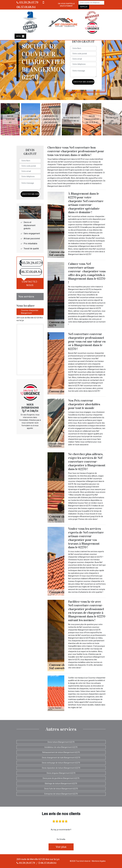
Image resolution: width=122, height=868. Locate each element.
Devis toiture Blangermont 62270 (61, 742)
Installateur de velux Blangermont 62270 (61, 747)
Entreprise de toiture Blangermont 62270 (61, 794)
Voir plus (61, 847)
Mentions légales (99, 861)
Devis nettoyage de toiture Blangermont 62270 (61, 763)
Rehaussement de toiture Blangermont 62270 (61, 752)
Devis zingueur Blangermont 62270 (61, 773)
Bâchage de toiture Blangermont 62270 (61, 783)
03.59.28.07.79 (27, 2)
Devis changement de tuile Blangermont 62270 (61, 758)
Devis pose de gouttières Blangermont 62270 (61, 778)
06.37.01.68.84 (47, 863)
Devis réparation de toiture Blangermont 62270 (61, 768)
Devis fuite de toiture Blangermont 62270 (61, 789)
